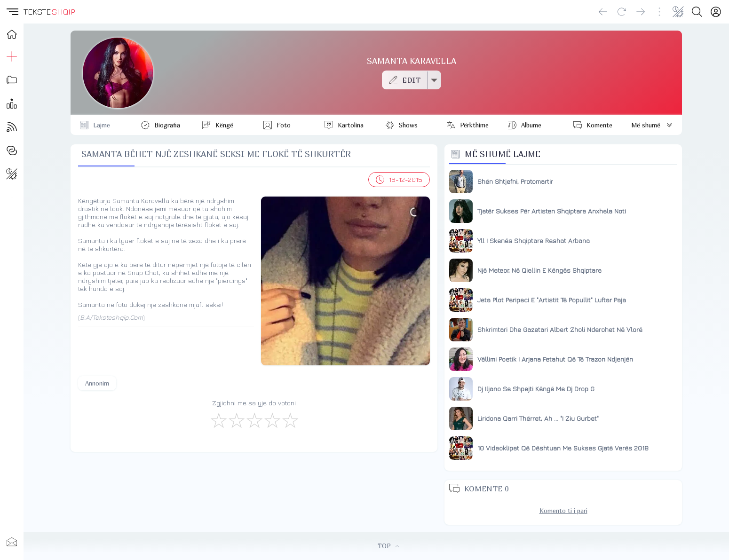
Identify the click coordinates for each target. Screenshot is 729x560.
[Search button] (697, 12)
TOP (388, 546)
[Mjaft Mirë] (272, 420)
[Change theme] (678, 12)
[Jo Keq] (236, 420)
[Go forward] (641, 12)
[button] (12, 12)
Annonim (97, 383)
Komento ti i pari (563, 511)
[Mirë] (254, 420)
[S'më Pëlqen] (218, 420)
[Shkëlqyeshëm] (290, 420)
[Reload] (622, 12)
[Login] (716, 12)
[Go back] (603, 12)
